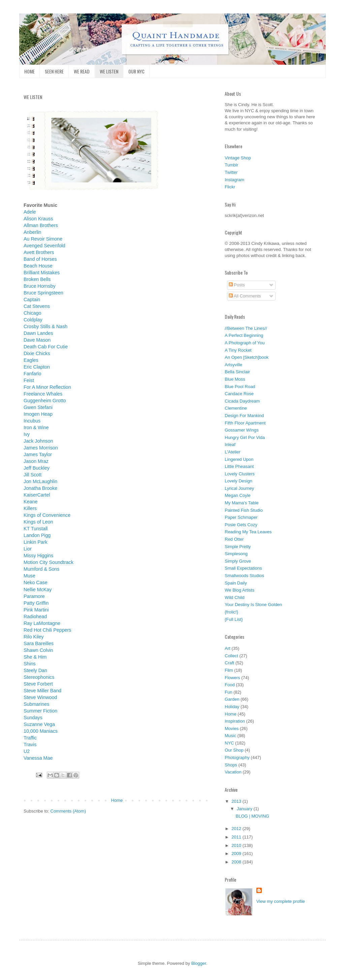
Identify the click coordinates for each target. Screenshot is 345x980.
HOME (29, 71)
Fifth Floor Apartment (245, 423)
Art (228, 648)
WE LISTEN (109, 71)
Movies (232, 729)
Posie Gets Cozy (241, 525)
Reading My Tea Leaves (248, 532)
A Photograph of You (245, 343)
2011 (237, 837)
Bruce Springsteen (43, 293)
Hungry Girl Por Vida (245, 437)
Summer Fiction (40, 711)
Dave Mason (37, 340)
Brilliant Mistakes (42, 273)
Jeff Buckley (37, 468)
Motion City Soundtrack (49, 562)
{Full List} (234, 619)
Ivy (27, 434)
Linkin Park (36, 542)
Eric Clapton (37, 367)
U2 (27, 751)
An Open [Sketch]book (247, 357)
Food (230, 685)
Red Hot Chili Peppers (47, 630)
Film (229, 670)
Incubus (32, 421)
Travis (30, 745)
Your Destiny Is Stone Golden (253, 605)
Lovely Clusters (240, 474)
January (245, 809)
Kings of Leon (38, 522)
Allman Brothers (41, 225)
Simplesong (236, 554)
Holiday (232, 707)
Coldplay (33, 320)
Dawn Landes (38, 333)
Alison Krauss (38, 219)
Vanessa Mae (38, 758)
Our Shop (234, 750)
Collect (231, 656)
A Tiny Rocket (238, 350)
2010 (237, 845)
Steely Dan (35, 670)
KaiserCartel (37, 495)
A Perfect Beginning (244, 335)
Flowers (232, 678)
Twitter (231, 172)
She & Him (35, 657)
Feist (29, 380)
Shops (231, 765)
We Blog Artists (240, 590)
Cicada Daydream (242, 401)
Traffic (30, 738)
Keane (30, 502)
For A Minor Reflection (47, 387)
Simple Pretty (238, 547)
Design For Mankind (244, 416)
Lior (28, 549)
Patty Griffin (36, 603)
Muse (29, 576)
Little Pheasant (239, 466)
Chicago (32, 313)
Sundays (33, 718)
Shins (30, 664)
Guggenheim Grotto (45, 401)
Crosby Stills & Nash (45, 326)
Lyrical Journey (239, 488)
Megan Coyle (238, 495)
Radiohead (35, 617)
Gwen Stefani (38, 407)
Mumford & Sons (41, 569)
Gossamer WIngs (242, 430)
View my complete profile (281, 901)
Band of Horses (40, 259)
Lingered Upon (239, 459)
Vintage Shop (238, 158)
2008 (237, 862)
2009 (237, 853)
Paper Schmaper (241, 517)
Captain (32, 299)
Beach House (38, 266)
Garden (232, 699)
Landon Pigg (37, 535)
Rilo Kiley (34, 637)
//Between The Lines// (246, 328)
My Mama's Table (242, 503)
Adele (30, 212)
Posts (237, 285)
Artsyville (233, 365)
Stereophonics (39, 677)
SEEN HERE (54, 71)
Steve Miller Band (42, 691)
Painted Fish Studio (244, 510)
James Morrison (41, 448)
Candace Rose (239, 394)
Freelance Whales (43, 394)
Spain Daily (236, 583)
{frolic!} (231, 612)
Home (117, 800)
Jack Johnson (38, 441)
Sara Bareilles (39, 643)
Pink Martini (36, 610)
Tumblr (231, 165)
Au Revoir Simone (43, 239)
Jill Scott (33, 475)
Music (230, 736)
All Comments (245, 296)
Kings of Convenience (47, 515)
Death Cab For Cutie (46, 347)
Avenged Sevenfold (44, 246)
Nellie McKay (38, 590)
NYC (229, 743)
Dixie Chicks (37, 353)
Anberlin (32, 232)
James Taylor (38, 454)
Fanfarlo (32, 374)
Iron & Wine (36, 428)
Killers (30, 508)
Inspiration (235, 721)
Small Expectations (243, 568)
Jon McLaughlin (40, 481)
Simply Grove (238, 561)
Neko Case (36, 582)
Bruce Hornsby (40, 286)
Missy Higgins (38, 556)
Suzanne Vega (39, 724)
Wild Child (235, 597)
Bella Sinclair (237, 372)
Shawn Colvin (38, 650)
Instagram (234, 180)
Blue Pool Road (240, 387)
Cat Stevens (37, 306)
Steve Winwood (40, 697)
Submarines (36, 704)
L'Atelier (233, 452)
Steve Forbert (38, 684)
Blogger (199, 963)
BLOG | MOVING (252, 816)
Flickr (230, 187)
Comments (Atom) (68, 811)
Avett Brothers (39, 252)
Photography (237, 757)
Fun (228, 692)
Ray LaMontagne (42, 623)
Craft (229, 663)
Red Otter (234, 539)
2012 (237, 829)
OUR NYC (136, 71)
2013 (237, 801)
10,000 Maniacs (41, 731)
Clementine (236, 408)
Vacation (233, 772)
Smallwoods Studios (244, 576)
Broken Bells (37, 279)
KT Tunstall (36, 529)
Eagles (31, 360)
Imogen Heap (38, 414)
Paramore (34, 596)
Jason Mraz (36, 461)
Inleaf (230, 445)
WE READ (82, 71)
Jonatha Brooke (40, 488)
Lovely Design (239, 481)
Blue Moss (235, 379)
